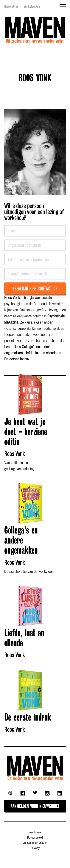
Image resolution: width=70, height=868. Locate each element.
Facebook (23, 793)
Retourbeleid (35, 838)
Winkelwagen (32, 6)
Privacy (35, 848)
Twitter (35, 793)
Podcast (10, 793)
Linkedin (60, 793)
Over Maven (35, 833)
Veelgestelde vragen (35, 843)
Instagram (47, 793)
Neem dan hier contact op (35, 289)
